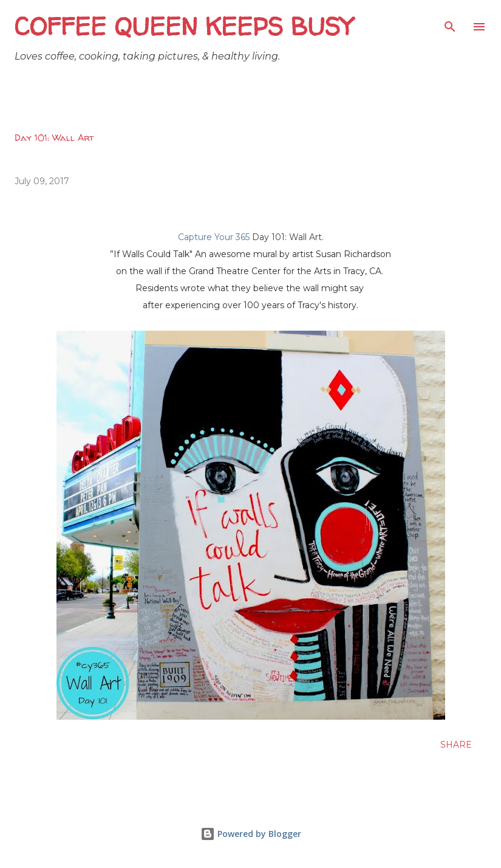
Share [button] (456, 745)
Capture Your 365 (214, 237)
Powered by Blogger (251, 834)
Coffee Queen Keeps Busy (184, 26)
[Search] (450, 22)
